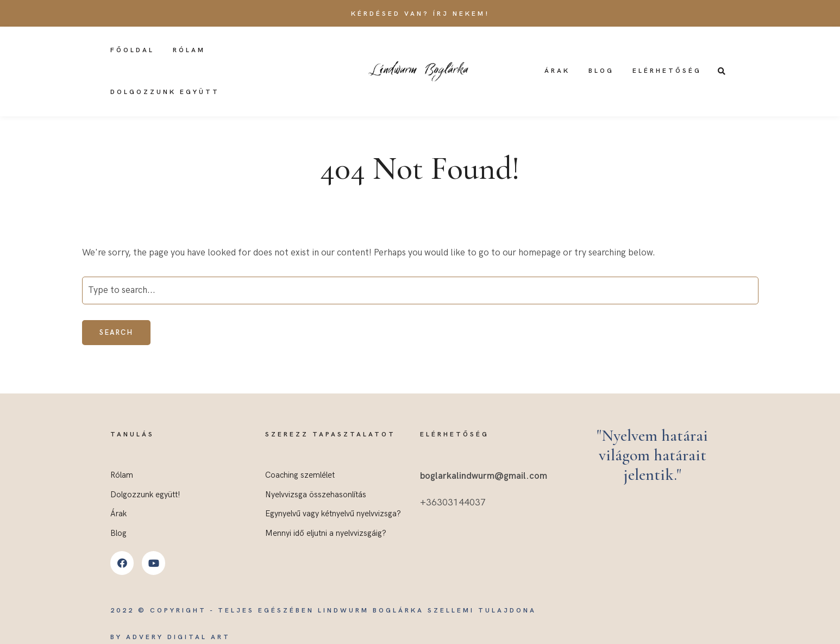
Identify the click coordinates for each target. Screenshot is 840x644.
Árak (557, 71)
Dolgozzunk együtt (165, 92)
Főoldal (132, 50)
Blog (601, 71)
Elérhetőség (667, 71)
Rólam (189, 50)
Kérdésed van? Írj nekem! (420, 14)
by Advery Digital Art (170, 637)
